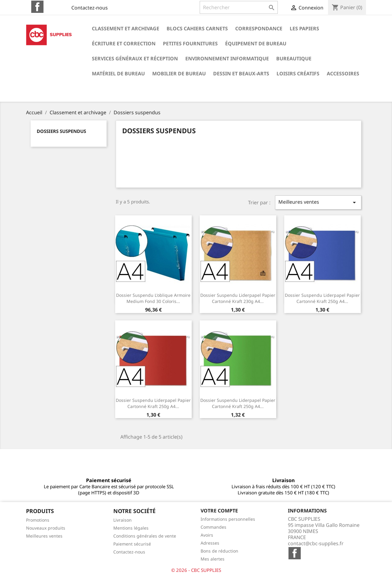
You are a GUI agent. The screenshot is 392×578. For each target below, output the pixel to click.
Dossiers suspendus (61, 131)
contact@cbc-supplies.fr (316, 543)
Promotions (38, 520)
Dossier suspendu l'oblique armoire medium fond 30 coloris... (153, 298)
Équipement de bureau (256, 43)
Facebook (37, 7)
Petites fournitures (190, 43)
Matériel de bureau (118, 74)
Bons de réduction (219, 551)
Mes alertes (213, 559)
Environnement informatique (227, 59)
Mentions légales (131, 528)
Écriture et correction (124, 43)
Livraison (123, 520)
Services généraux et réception (135, 59)
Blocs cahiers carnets (197, 28)
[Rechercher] (239, 7)
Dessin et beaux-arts (241, 74)
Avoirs (207, 535)
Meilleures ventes (318, 202)
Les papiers (304, 28)
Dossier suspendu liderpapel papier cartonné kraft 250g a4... (322, 298)
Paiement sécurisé (132, 544)
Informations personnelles (228, 519)
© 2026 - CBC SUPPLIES (196, 570)
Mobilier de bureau (179, 74)
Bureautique (294, 59)
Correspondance (259, 28)
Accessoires (343, 74)
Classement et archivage (126, 28)
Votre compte (219, 511)
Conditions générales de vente (145, 536)
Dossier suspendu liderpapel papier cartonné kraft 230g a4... (238, 298)
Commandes (213, 527)
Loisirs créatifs (298, 74)
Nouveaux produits (46, 528)
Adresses (210, 543)
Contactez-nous (90, 8)
